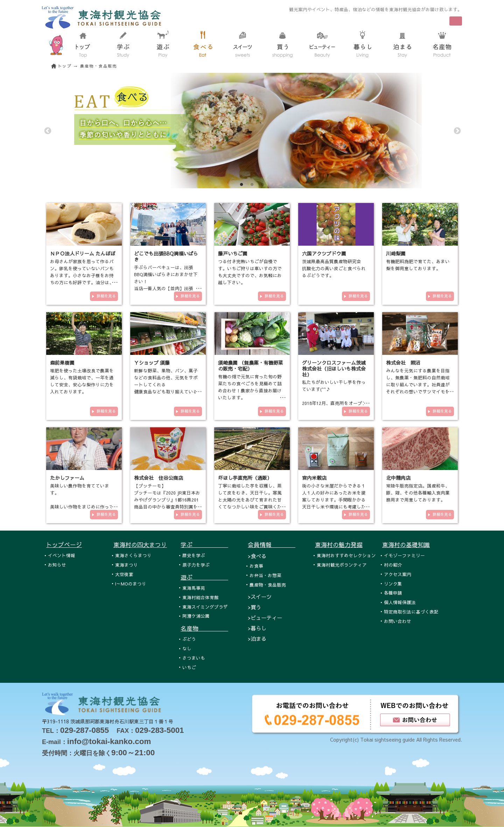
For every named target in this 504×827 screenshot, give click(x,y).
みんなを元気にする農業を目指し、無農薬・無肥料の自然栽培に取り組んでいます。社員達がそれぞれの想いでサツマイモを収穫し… (418, 384)
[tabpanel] (252, 131)
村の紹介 (393, 565)
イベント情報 (62, 555)
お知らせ (57, 565)
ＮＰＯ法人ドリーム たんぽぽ (83, 253)
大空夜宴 (124, 574)
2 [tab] (252, 185)
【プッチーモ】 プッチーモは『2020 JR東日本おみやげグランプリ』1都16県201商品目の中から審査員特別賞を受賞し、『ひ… (167, 500)
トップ (65, 66)
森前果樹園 (62, 363)
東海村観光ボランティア (342, 565)
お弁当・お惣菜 (265, 575)
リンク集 (393, 584)
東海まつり (127, 565)
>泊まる (257, 639)
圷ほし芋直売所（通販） (245, 478)
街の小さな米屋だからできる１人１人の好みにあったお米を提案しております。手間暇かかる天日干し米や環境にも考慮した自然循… (334, 500)
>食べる (257, 556)
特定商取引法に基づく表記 (411, 612)
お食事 (256, 566)
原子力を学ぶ (196, 565)
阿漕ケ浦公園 (196, 616)
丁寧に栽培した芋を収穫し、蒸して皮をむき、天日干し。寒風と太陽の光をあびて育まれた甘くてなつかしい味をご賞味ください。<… (250, 500)
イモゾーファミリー (404, 555)
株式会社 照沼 (403, 363)
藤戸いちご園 (233, 253)
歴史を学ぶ (194, 555)
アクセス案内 (398, 574)
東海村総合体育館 (201, 597)
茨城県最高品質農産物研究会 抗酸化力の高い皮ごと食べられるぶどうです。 (334, 268)
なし (187, 648)
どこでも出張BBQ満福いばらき (166, 256)
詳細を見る (106, 296)
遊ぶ (204, 577)
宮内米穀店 (314, 478)
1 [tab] (241, 185)
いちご (189, 667)
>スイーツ (260, 597)
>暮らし (257, 628)
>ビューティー (265, 618)
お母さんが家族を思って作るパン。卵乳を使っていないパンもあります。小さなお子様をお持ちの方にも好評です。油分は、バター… (82, 275)
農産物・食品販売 (268, 585)
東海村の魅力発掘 (339, 545)
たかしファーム (67, 478)
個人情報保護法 (400, 602)
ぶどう (189, 639)
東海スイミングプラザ (205, 607)
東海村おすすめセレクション (346, 555)
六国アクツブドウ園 (324, 253)
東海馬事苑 (194, 588)
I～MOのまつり (131, 584)
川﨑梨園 (396, 253)
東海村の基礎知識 (406, 545)
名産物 (204, 628)
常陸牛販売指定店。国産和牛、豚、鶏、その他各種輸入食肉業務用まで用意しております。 (418, 493)
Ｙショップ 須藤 (152, 363)
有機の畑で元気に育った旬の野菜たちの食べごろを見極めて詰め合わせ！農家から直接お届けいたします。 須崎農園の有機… (250, 390)
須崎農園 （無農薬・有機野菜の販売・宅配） (251, 366)
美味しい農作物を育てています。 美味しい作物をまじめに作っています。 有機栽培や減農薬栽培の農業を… (82, 507)
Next (457, 131)
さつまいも (194, 658)
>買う (254, 607)
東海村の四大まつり (140, 545)
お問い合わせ (398, 621)
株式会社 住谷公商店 (159, 478)
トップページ (64, 545)
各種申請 (393, 593)
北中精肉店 (398, 478)
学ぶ (204, 545)
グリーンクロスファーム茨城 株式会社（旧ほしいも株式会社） (334, 369)
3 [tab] (262, 185)
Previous (47, 131)
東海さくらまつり (133, 555)
